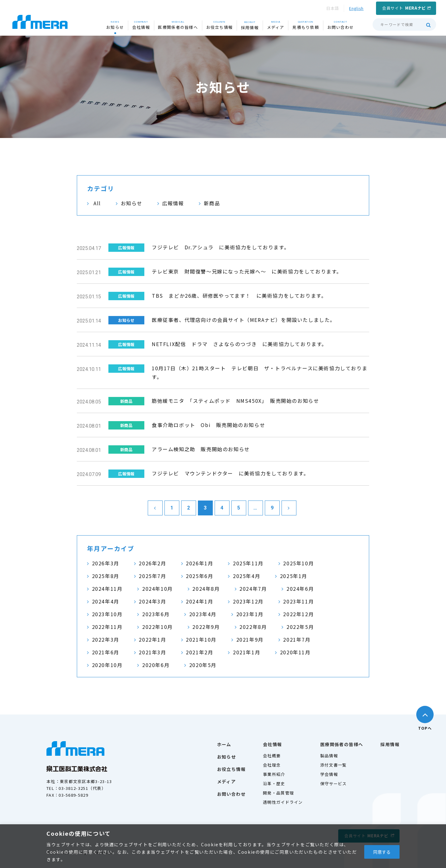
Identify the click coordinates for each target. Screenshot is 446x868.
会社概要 (272, 756)
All (97, 203)
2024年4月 (106, 601)
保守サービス (334, 783)
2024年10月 (157, 589)
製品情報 (329, 756)
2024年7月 (253, 589)
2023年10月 (107, 614)
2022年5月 (300, 627)
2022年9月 (206, 627)
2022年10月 (157, 627)
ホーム (224, 744)
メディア (227, 781)
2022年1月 (152, 639)
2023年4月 (203, 614)
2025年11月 (248, 563)
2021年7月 (297, 639)
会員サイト (404, 8)
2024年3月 (152, 601)
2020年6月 (156, 665)
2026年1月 (199, 563)
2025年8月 (106, 576)
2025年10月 (298, 563)
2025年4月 (247, 576)
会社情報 (273, 744)
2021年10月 (201, 639)
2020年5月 (203, 665)
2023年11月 (298, 601)
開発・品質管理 (278, 793)
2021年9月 (250, 639)
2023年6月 (156, 614)
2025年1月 (294, 576)
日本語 (332, 8)
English (356, 8)
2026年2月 (152, 563)
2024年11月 (107, 589)
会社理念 (272, 765)
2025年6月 (199, 576)
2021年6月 (106, 652)
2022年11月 (107, 627)
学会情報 (329, 774)
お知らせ (132, 203)
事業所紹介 (274, 774)
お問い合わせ (231, 794)
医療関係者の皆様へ (342, 744)
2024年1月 (199, 601)
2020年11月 (295, 652)
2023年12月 (248, 601)
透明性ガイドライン (283, 802)
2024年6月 (300, 589)
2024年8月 (206, 589)
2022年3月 (106, 639)
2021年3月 (152, 652)
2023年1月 (250, 614)
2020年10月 (107, 665)
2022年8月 (253, 627)
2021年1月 (247, 652)
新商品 (212, 203)
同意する (382, 852)
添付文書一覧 (334, 765)
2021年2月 (199, 652)
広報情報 (173, 203)
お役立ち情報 (231, 769)
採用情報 (390, 744)
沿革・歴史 (274, 783)
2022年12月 (298, 614)
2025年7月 (152, 576)
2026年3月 (106, 563)
